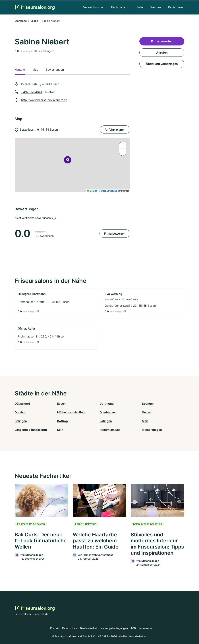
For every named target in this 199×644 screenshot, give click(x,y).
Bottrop (62, 421)
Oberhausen (108, 412)
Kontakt (55, 628)
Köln (60, 430)
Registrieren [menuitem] (176, 7)
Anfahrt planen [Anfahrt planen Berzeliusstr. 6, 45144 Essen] (115, 130)
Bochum (148, 404)
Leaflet (92, 191)
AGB (133, 628)
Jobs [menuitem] (140, 7)
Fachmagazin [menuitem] (120, 7)
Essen (34, 21)
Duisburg (21, 412)
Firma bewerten (115, 234)
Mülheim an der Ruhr (71, 412)
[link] (56, 304)
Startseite (21, 21)
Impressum (145, 628)
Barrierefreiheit (89, 628)
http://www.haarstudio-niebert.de (44, 100)
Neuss (146, 412)
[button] (68, 161)
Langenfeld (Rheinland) (31, 430)
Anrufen (162, 53)
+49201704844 (32, 92)
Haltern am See (110, 430)
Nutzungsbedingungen (114, 628)
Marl (145, 421)
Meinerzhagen (152, 430)
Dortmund (107, 404)
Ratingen (106, 421)
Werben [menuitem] (156, 7)
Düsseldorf (22, 404)
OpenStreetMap (109, 191)
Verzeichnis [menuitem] (91, 7)
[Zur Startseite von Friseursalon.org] (35, 7)
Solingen (21, 421)
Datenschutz (70, 628)
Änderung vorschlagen (162, 64)
